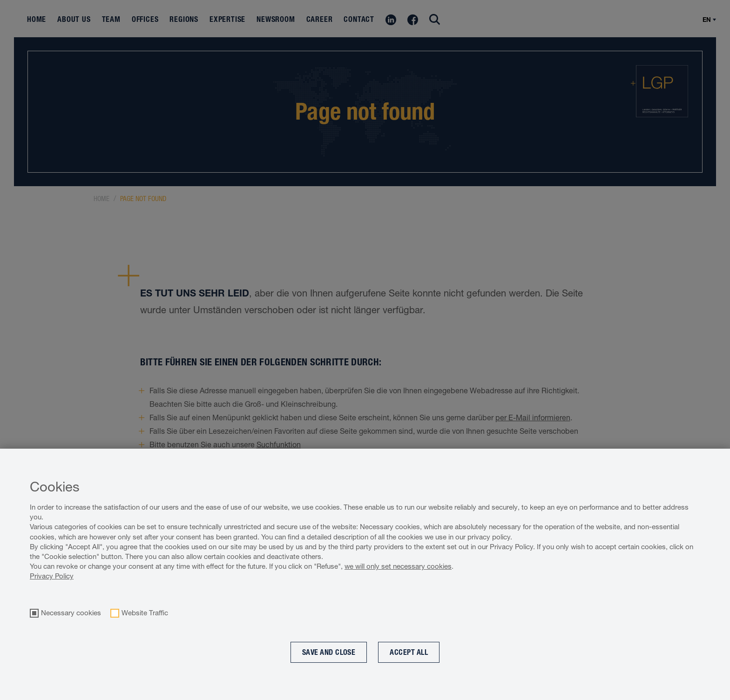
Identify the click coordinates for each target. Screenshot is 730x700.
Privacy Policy (52, 576)
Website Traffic (145, 613)
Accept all (409, 652)
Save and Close (329, 652)
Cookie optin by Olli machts (692, 695)
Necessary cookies (71, 613)
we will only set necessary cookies (398, 566)
